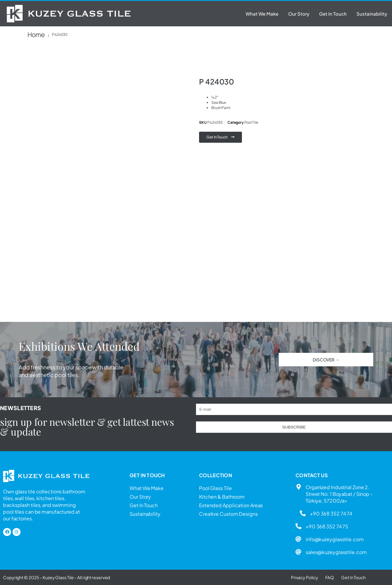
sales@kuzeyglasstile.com (336, 552)
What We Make (262, 14)
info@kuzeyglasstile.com (335, 539)
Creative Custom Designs (228, 514)
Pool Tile (251, 122)
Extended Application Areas (231, 505)
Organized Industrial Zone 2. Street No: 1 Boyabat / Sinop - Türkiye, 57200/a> (339, 494)
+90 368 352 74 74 (331, 513)
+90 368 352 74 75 (327, 526)
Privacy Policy (305, 577)
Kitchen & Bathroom (222, 497)
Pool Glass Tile (215, 488)
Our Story (299, 14)
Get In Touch (333, 14)
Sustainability (372, 14)
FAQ (330, 577)
